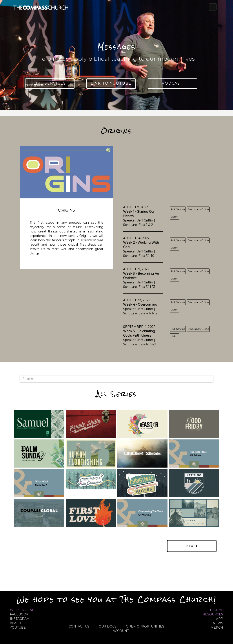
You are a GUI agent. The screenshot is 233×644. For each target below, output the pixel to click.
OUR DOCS (108, 626)
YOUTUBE (18, 628)
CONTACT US (79, 626)
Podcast (172, 83)
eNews (217, 623)
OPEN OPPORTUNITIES (145, 626)
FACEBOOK (19, 614)
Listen (175, 217)
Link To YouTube (111, 83)
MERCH (217, 628)
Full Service (178, 209)
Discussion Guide (198, 209)
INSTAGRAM (20, 619)
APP (220, 619)
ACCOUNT (121, 631)
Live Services (50, 83)
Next (192, 546)
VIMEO (15, 623)
